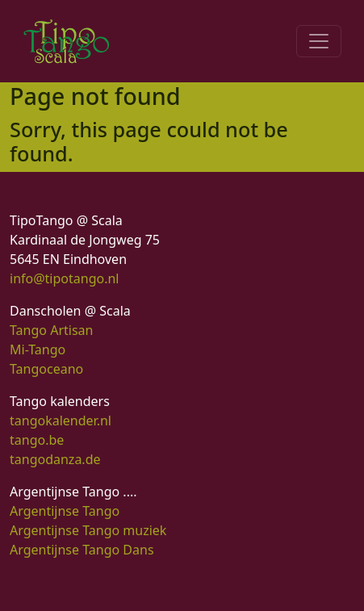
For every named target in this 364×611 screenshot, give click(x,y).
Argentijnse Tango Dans (82, 550)
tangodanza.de (55, 459)
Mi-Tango (38, 349)
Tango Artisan (51, 330)
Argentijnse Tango (65, 511)
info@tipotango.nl (64, 278)
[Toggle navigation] (319, 41)
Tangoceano (46, 369)
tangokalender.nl (61, 421)
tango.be (37, 440)
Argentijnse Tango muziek (88, 530)
